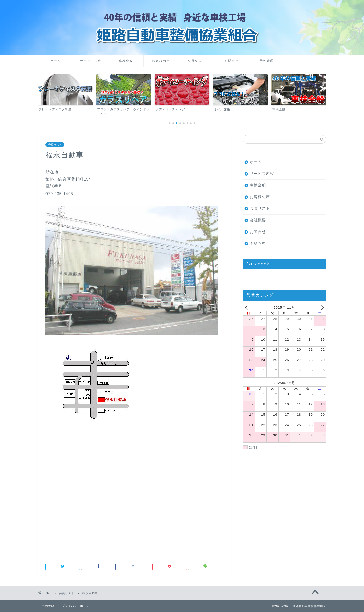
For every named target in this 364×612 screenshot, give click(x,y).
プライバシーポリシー (77, 606)
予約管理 (267, 61)
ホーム (56, 61)
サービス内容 (91, 61)
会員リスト (196, 61)
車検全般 (126, 61)
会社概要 (258, 220)
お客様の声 (161, 61)
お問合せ (232, 61)
